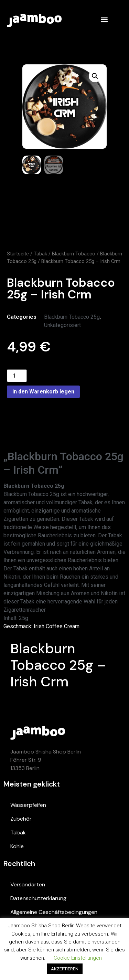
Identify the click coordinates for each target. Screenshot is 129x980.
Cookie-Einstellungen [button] (78, 958)
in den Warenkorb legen (43, 392)
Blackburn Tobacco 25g (72, 317)
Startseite (18, 254)
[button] (104, 19)
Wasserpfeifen (28, 805)
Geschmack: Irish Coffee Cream (41, 626)
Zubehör (21, 819)
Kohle (17, 846)
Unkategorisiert (62, 325)
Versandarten (28, 884)
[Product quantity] (17, 376)
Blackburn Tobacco (74, 254)
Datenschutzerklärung (38, 898)
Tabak (40, 254)
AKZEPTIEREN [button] (65, 969)
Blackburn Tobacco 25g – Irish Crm (58, 665)
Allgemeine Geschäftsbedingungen (54, 912)
